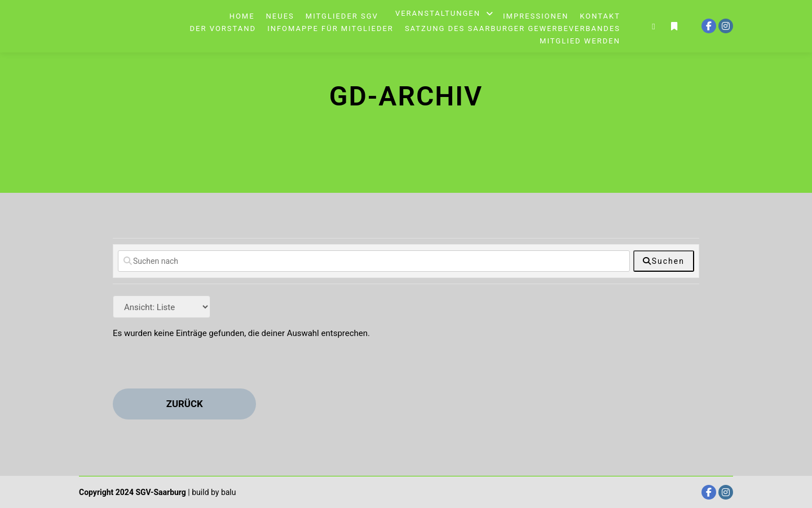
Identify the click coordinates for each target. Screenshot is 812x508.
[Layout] (162, 307)
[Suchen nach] (374, 261)
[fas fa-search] (664, 261)
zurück (185, 404)
